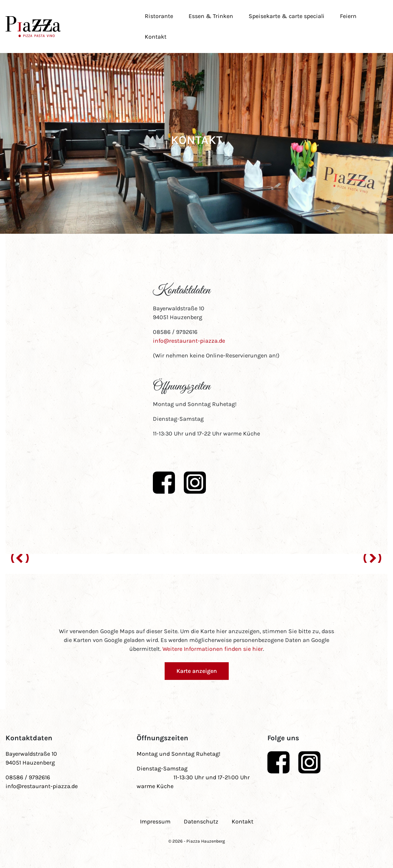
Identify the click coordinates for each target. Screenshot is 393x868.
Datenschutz (201, 821)
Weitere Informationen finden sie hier (213, 649)
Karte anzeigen (197, 671)
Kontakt (156, 37)
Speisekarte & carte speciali (287, 16)
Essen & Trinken (211, 16)
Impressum (155, 821)
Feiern (348, 16)
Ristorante (159, 16)
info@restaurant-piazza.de (189, 341)
